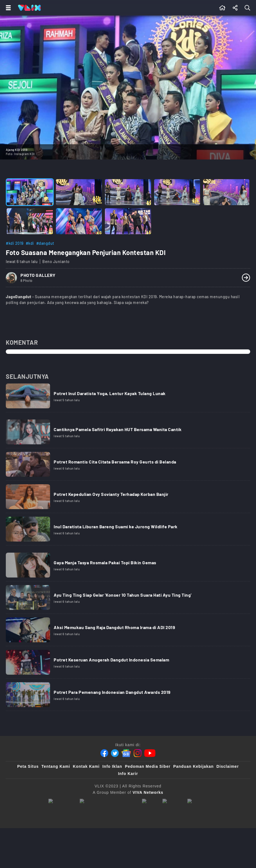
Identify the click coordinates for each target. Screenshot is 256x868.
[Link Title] (128, 398)
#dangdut (45, 243)
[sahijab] (172, 802)
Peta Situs (28, 766)
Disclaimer (228, 766)
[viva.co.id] (61, 802)
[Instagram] (138, 753)
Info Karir (128, 774)
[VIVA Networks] (148, 792)
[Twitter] (115, 753)
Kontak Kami (86, 766)
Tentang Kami (56, 766)
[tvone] (108, 802)
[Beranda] (222, 8)
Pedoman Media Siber (148, 766)
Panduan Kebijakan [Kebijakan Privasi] (193, 766)
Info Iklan (112, 766)
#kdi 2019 (15, 243)
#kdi (30, 243)
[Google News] (126, 753)
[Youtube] (150, 753)
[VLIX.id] (198, 802)
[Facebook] (104, 753)
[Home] (29, 8)
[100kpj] (149, 802)
